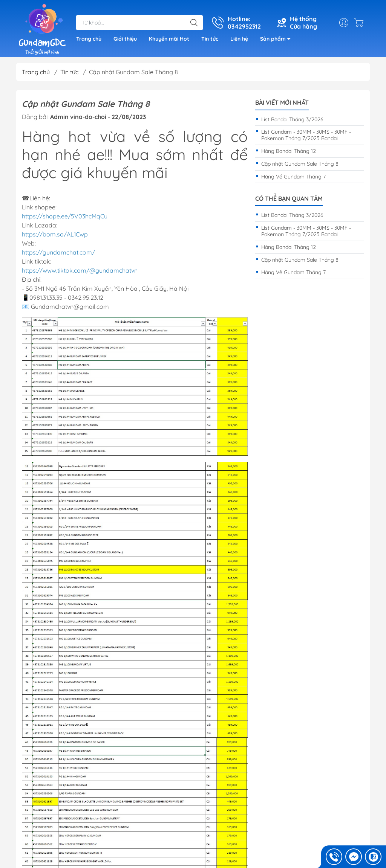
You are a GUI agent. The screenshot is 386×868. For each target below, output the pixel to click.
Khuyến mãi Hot (169, 39)
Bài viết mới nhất (282, 103)
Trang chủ (89, 39)
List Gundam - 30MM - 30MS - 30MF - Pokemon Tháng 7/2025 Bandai (306, 135)
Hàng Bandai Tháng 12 (289, 151)
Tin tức (210, 39)
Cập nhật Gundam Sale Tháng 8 (300, 164)
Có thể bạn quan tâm (289, 199)
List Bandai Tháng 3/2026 (292, 119)
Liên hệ (239, 39)
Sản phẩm (277, 40)
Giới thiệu (125, 39)
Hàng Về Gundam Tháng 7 (293, 177)
